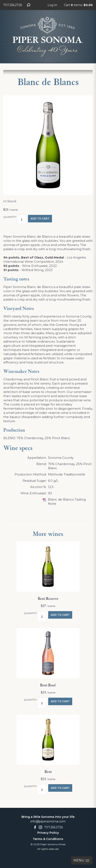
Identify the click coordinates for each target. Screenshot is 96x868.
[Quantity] (22, 219)
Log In (52, 5)
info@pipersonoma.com (48, 821)
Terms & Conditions (48, 839)
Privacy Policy (48, 833)
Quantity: (10, 217)
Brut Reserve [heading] (48, 599)
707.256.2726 (13, 5)
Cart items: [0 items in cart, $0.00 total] (78, 5)
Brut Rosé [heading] (48, 685)
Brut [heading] (48, 772)
